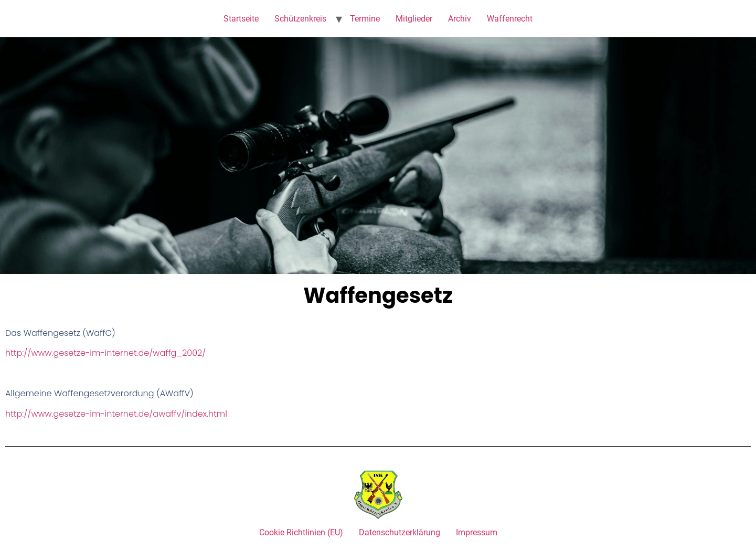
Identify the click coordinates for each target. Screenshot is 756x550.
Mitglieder (414, 19)
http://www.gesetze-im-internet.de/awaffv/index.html (116, 414)
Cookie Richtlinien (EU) (301, 532)
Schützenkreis (300, 19)
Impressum (477, 532)
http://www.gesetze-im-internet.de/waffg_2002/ (105, 353)
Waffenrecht (510, 19)
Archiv (460, 19)
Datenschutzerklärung (400, 532)
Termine (365, 19)
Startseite (241, 19)
